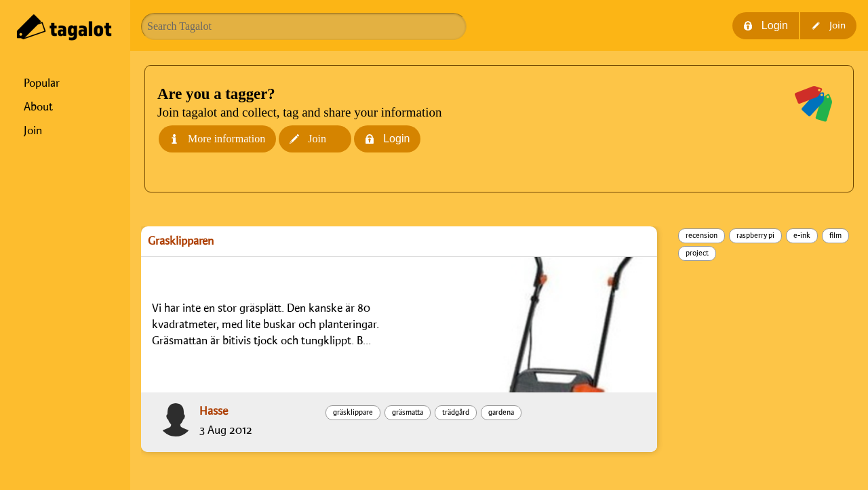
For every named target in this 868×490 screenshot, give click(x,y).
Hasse (214, 411)
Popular (42, 83)
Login (766, 25)
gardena (501, 413)
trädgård (456, 413)
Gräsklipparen (181, 241)
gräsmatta (408, 413)
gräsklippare (353, 413)
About (38, 107)
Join (33, 131)
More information (217, 139)
